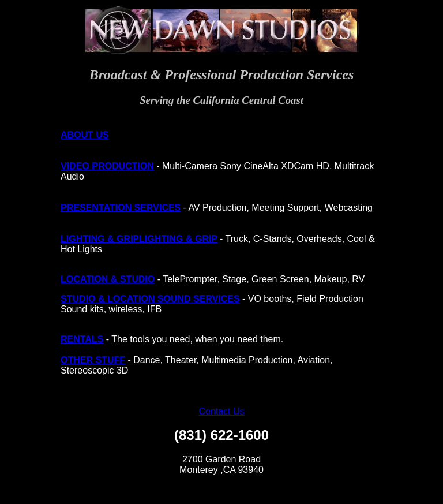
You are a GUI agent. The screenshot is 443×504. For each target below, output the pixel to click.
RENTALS (82, 339)
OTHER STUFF (93, 360)
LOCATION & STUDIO (108, 279)
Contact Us (221, 411)
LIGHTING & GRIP (100, 239)
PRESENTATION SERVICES (121, 208)
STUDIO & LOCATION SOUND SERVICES (150, 299)
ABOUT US (85, 135)
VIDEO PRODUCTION (107, 166)
